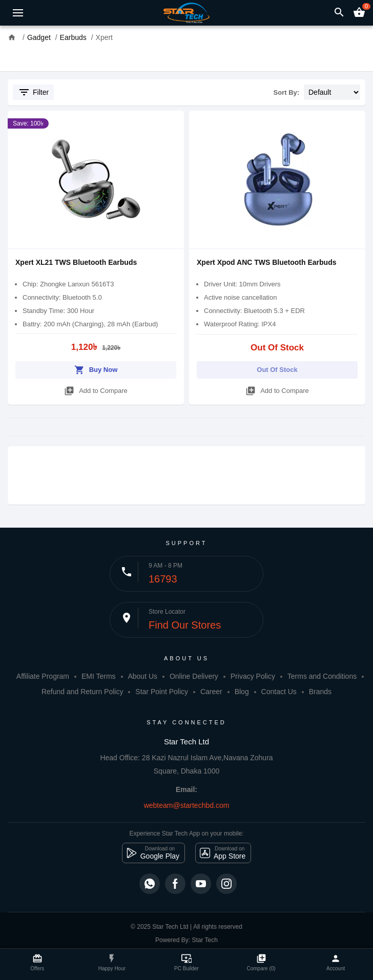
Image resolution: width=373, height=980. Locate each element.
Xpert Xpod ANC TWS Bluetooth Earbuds (266, 262)
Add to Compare (96, 389)
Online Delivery (194, 676)
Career (211, 692)
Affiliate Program (43, 676)
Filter (33, 92)
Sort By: (287, 92)
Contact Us (279, 692)
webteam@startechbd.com (187, 805)
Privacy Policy (253, 676)
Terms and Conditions (322, 676)
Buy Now (96, 368)
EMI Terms (99, 676)
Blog (242, 692)
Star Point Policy (162, 692)
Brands (320, 692)
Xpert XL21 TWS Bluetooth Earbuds (76, 262)
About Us (142, 676)
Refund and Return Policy (82, 692)
